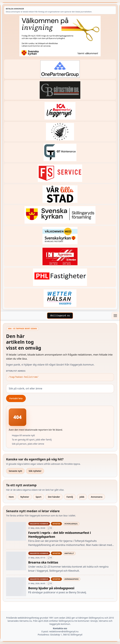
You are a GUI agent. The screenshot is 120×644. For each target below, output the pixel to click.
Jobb (82, 497)
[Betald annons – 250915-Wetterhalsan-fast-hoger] (60, 298)
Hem (11, 497)
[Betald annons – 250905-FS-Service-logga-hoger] (60, 173)
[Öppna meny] (115, 316)
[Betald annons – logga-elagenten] (60, 256)
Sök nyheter (35, 471)
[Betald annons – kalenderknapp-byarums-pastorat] (60, 236)
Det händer (54, 497)
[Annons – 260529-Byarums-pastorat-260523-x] (60, 36)
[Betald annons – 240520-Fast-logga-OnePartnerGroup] (60, 69)
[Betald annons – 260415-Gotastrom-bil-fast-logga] (60, 90)
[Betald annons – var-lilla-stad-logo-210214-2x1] (60, 194)
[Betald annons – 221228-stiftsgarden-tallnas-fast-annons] (60, 132)
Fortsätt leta (16, 398)
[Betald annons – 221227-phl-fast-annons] (60, 277)
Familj (70, 497)
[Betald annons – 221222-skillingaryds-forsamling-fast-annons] (60, 215)
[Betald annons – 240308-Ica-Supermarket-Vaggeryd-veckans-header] (60, 111)
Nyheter (25, 497)
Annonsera (97, 497)
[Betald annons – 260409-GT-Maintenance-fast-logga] (60, 152)
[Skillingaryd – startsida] (60, 316)
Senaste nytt (15, 471)
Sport (39, 497)
